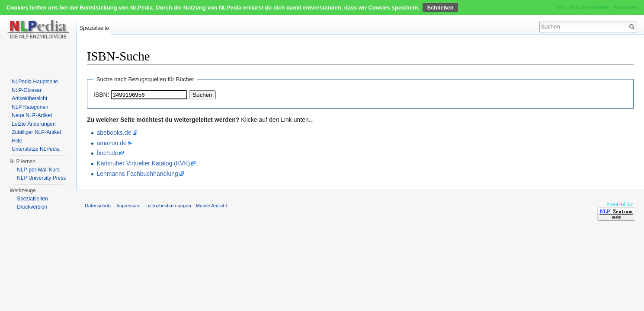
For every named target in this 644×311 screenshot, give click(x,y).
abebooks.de (114, 133)
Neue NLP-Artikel (32, 115)
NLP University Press (41, 178)
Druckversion (32, 207)
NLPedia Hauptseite (35, 82)
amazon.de (111, 143)
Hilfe (17, 141)
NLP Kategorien (30, 107)
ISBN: (101, 95)
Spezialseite (94, 28)
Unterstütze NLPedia (36, 149)
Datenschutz (98, 206)
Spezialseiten (32, 199)
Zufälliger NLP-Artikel (36, 132)
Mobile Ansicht (211, 206)
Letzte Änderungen (34, 124)
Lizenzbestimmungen (168, 206)
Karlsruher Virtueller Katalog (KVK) (143, 163)
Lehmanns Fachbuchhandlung (137, 174)
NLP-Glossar (27, 90)
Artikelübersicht (29, 98)
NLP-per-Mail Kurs (38, 170)
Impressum (128, 206)
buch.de (107, 153)
